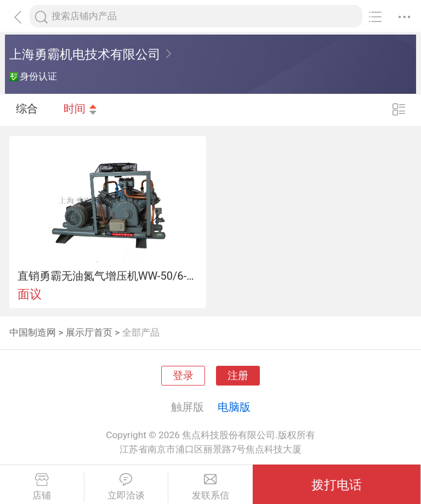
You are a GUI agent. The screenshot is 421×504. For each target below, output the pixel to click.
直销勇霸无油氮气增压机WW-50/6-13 (108, 276)
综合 (27, 110)
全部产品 (141, 332)
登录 (183, 376)
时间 (81, 110)
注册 (238, 376)
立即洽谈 (126, 487)
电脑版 (234, 407)
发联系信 (210, 487)
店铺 (42, 487)
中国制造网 (33, 332)
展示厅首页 (89, 332)
